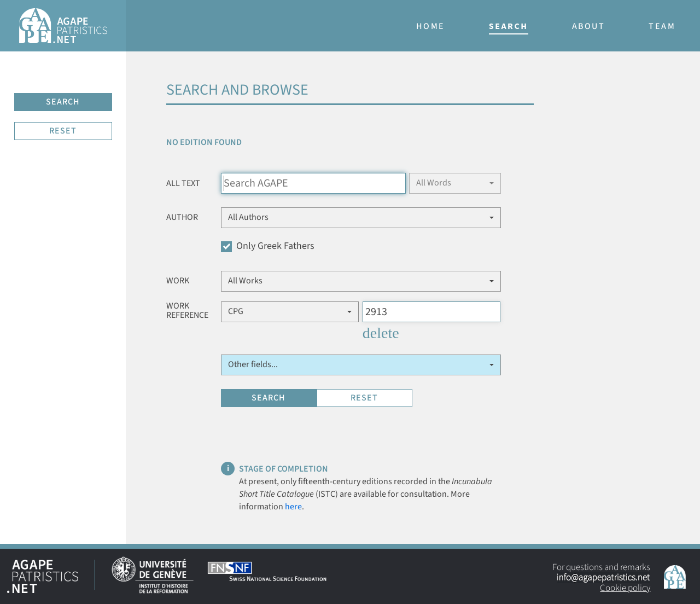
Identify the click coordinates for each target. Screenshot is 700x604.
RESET (63, 131)
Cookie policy (625, 588)
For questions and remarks (601, 578)
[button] (455, 183)
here (293, 507)
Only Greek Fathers (268, 246)
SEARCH (63, 102)
